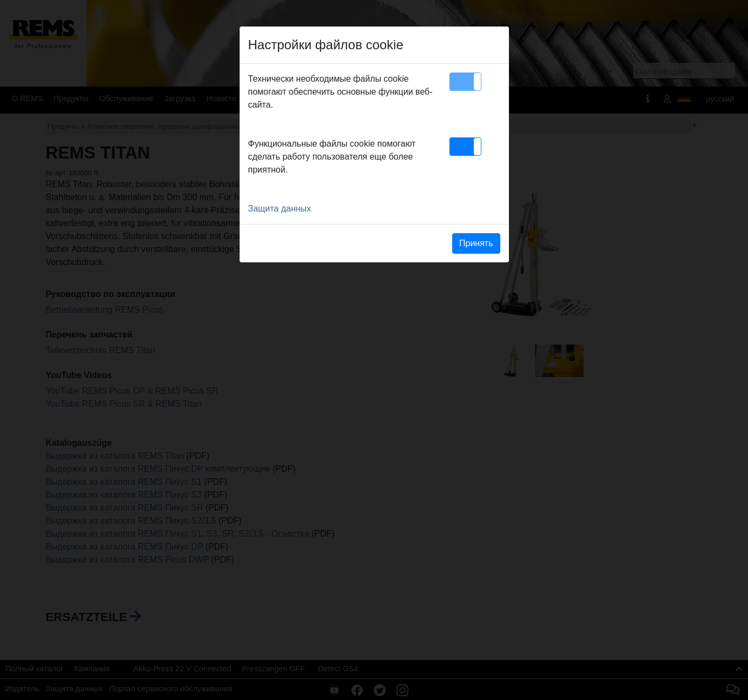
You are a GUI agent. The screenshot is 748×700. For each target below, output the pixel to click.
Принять (476, 243)
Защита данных (280, 209)
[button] (465, 82)
